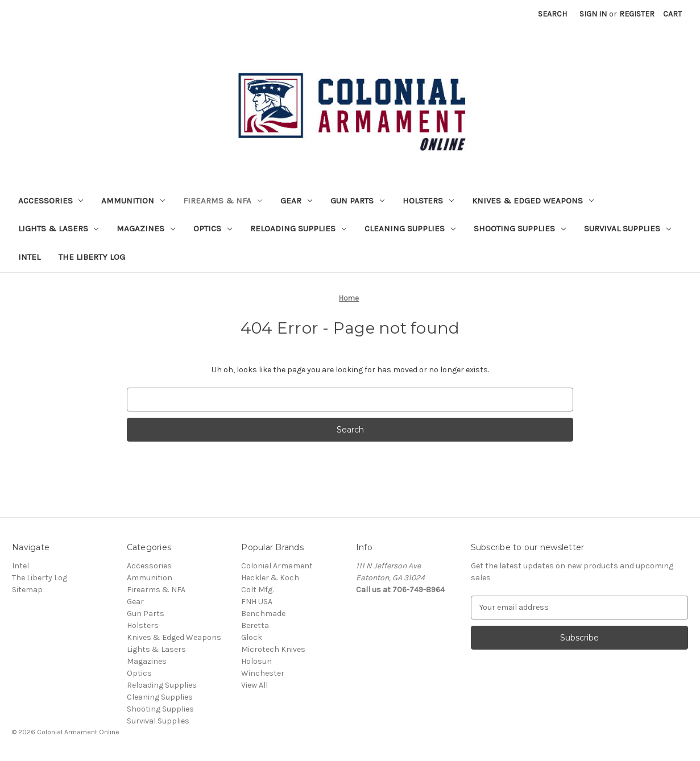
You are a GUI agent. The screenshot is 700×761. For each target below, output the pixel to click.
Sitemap (27, 590)
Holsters (428, 201)
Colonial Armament (277, 566)
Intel (29, 257)
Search (552, 14)
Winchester (263, 673)
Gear (296, 201)
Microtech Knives (273, 649)
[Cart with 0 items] (672, 14)
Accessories (51, 201)
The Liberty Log (92, 257)
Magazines (146, 228)
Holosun (256, 661)
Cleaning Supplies (410, 228)
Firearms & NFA (223, 201)
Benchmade (263, 614)
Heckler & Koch (270, 578)
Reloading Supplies (298, 228)
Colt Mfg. (257, 590)
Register (637, 14)
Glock (252, 637)
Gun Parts (357, 201)
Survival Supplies (627, 228)
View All (254, 685)
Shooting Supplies (520, 228)
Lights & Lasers (59, 228)
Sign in (593, 14)
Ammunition (133, 201)
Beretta (255, 625)
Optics (213, 228)
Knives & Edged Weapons (533, 201)
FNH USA (257, 602)
